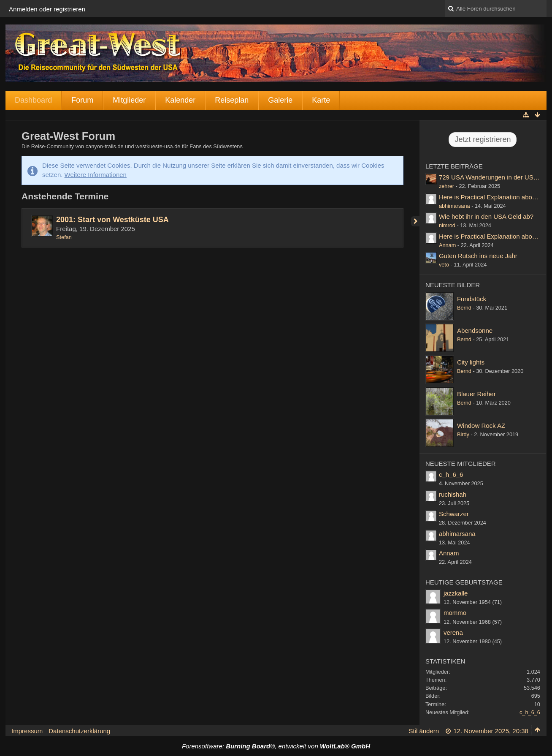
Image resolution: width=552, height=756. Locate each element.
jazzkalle (456, 593)
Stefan (64, 237)
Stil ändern (424, 731)
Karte (321, 100)
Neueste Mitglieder (461, 464)
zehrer (446, 186)
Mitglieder (129, 100)
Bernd (464, 308)
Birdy (463, 434)
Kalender (180, 100)
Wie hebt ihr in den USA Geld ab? (486, 216)
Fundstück (472, 299)
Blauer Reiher (476, 394)
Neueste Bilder (453, 285)
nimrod (447, 225)
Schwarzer (454, 514)
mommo (455, 613)
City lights (471, 362)
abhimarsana (455, 206)
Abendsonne (475, 330)
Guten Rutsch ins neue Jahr (478, 256)
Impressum (27, 731)
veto (444, 265)
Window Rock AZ (481, 426)
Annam (447, 245)
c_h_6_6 (451, 475)
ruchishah (453, 494)
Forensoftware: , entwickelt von (276, 746)
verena (453, 632)
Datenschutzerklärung (79, 731)
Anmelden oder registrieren (47, 9)
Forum (82, 100)
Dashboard (33, 100)
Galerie (280, 100)
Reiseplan (232, 100)
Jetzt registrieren (483, 139)
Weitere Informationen (96, 175)
